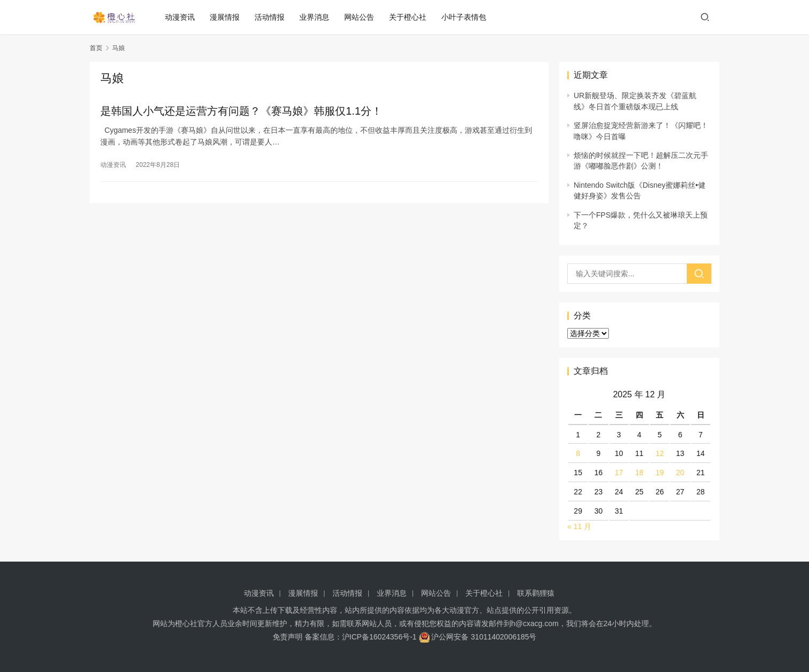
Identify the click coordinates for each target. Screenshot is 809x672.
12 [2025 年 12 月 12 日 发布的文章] (660, 453)
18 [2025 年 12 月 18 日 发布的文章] (639, 473)
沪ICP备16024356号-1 (379, 637)
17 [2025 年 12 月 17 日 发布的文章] (619, 473)
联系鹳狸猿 (536, 593)
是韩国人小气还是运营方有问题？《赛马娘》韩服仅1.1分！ (241, 111)
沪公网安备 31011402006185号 (478, 637)
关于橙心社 (411, 17)
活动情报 (273, 17)
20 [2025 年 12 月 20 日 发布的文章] (680, 473)
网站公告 (362, 17)
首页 (96, 48)
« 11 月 (579, 526)
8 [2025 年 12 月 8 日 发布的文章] (578, 453)
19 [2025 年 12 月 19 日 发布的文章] (660, 473)
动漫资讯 (183, 17)
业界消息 (318, 17)
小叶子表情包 (467, 17)
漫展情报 (228, 17)
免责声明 (288, 637)
